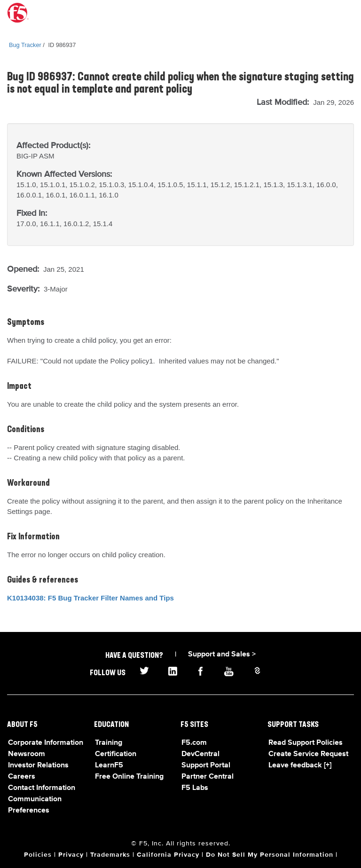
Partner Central (208, 777)
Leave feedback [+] (300, 765)
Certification (116, 754)
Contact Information (42, 788)
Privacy (71, 855)
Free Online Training (129, 777)
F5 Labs (195, 788)
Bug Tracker (25, 45)
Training (109, 743)
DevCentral (200, 754)
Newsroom (27, 754)
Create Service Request (308, 754)
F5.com (194, 743)
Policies (38, 855)
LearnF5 (109, 765)
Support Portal (206, 765)
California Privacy (168, 855)
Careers (22, 777)
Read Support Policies (306, 743)
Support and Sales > (222, 655)
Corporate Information (46, 743)
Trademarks (110, 855)
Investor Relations (38, 765)
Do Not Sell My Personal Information (270, 855)
